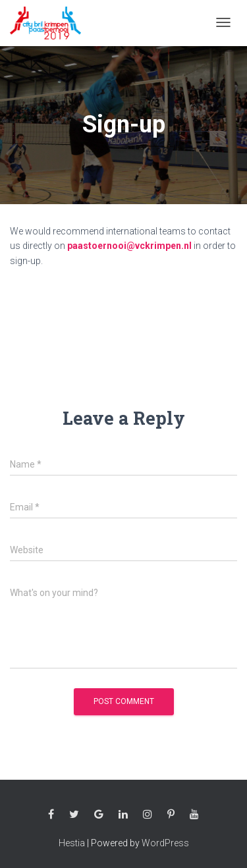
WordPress (165, 843)
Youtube (194, 815)
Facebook (51, 815)
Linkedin (123, 815)
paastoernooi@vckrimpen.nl (129, 246)
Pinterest (171, 815)
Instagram (148, 815)
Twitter (74, 815)
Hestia (72, 843)
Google (99, 815)
